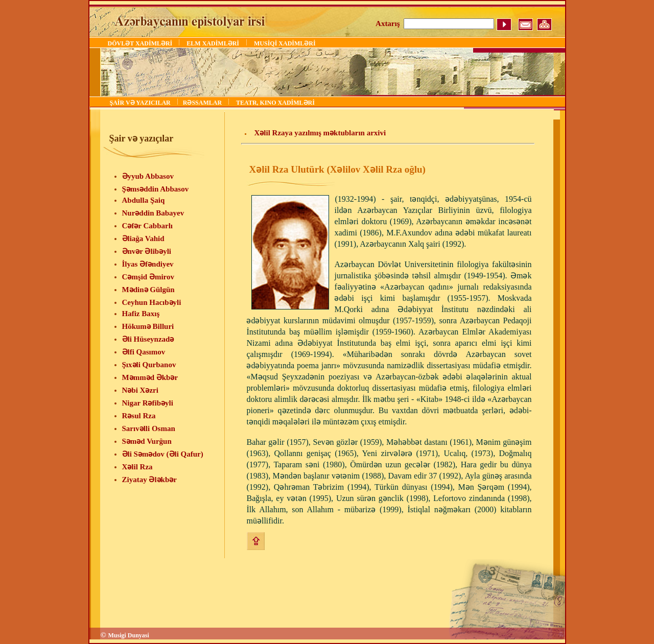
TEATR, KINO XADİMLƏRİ (275, 103)
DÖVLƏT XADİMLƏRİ (141, 43)
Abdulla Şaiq (144, 200)
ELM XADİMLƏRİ (213, 43)
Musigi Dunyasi (128, 635)
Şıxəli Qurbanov (149, 365)
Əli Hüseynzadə (148, 339)
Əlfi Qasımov (144, 352)
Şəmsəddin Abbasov (156, 189)
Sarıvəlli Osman (149, 428)
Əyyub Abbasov (148, 176)
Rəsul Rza (139, 416)
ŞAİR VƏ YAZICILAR (141, 103)
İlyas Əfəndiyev (148, 264)
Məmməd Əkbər (150, 377)
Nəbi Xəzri (140, 390)
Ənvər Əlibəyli (147, 251)
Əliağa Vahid (143, 238)
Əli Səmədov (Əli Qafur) (163, 454)
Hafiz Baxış (141, 314)
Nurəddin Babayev (153, 213)
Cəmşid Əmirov (148, 277)
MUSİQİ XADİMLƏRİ (285, 43)
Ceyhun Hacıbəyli (152, 302)
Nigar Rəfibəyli (148, 403)
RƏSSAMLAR (203, 103)
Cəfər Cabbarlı (147, 226)
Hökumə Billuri (148, 326)
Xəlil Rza (137, 467)
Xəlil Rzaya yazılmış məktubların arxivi (320, 133)
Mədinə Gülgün (148, 290)
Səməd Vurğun (147, 441)
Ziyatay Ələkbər (149, 480)
